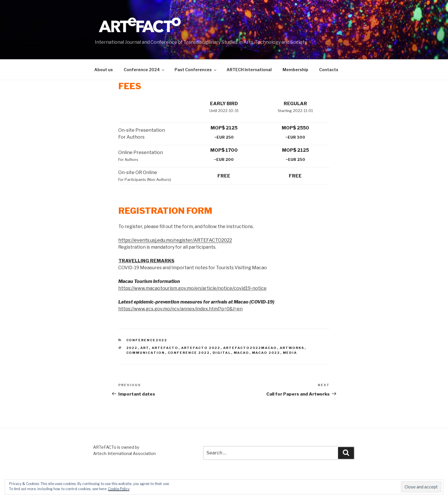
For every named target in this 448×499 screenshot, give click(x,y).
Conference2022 (147, 340)
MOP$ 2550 (295, 128)
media (290, 353)
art (145, 348)
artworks (292, 348)
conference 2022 (189, 353)
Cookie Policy (119, 489)
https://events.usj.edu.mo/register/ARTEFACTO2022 (175, 240)
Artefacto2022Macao (250, 348)
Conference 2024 (144, 70)
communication (146, 353)
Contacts (329, 70)
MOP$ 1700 (224, 150)
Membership (295, 70)
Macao (242, 353)
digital (222, 353)
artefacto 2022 (201, 348)
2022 (132, 348)
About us (104, 70)
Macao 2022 (266, 353)
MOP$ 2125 (224, 128)
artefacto (165, 348)
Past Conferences (196, 70)
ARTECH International (249, 70)
